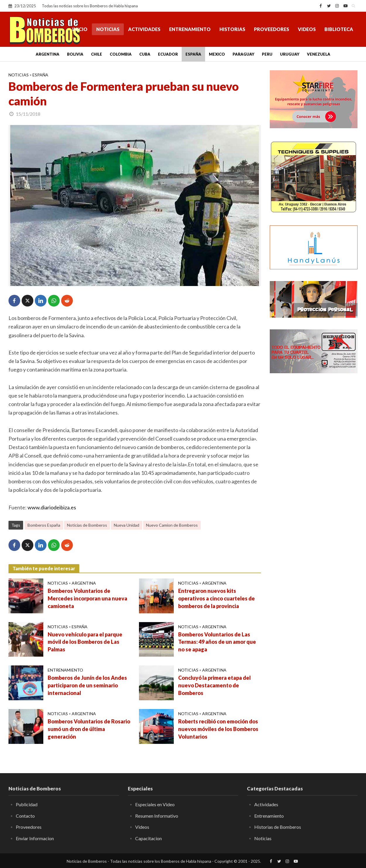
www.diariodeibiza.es (52, 507)
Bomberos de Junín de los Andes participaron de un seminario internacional (87, 685)
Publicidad (27, 804)
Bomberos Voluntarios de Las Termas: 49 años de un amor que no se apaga (217, 642)
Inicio (80, 29)
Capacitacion (148, 838)
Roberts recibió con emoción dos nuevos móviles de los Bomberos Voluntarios (218, 729)
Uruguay (290, 54)
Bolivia (75, 54)
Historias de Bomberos (278, 827)
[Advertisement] (314, 473)
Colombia (121, 54)
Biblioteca (339, 29)
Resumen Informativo (157, 816)
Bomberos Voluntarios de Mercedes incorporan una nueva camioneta (87, 598)
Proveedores (272, 29)
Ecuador (168, 54)
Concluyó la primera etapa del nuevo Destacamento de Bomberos (214, 685)
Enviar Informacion (35, 838)
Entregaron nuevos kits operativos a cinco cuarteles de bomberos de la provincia (216, 598)
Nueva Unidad (127, 525)
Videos (307, 29)
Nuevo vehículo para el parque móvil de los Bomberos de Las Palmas (85, 642)
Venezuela (319, 54)
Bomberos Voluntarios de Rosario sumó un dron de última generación (89, 729)
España (193, 54)
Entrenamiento (190, 29)
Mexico (217, 54)
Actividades (144, 29)
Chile (97, 54)
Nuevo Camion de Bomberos (172, 525)
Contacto (25, 816)
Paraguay (243, 54)
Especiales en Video (155, 804)
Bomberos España (44, 525)
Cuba (145, 54)
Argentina (48, 54)
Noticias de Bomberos (87, 525)
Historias (232, 29)
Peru (267, 54)
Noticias (108, 29)
